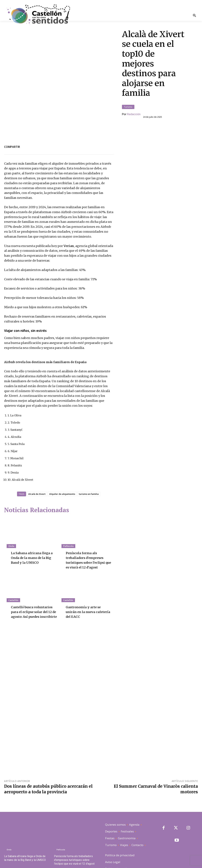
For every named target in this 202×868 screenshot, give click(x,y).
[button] (194, 16)
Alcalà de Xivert (37, 477)
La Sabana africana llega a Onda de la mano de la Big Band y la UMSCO (33, 541)
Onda (11, 529)
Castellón (13, 583)
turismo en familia (89, 477)
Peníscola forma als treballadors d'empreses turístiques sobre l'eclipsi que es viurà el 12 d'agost (74, 843)
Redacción (134, 106)
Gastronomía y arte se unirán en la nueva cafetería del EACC (85, 595)
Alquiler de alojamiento (62, 477)
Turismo (128, 98)
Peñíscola (68, 529)
